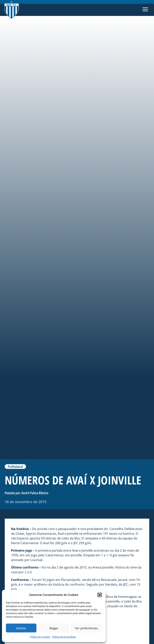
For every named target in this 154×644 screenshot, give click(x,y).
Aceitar (21, 628)
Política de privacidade (64, 637)
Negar (54, 628)
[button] (100, 595)
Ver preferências (86, 628)
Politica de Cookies (40, 637)
